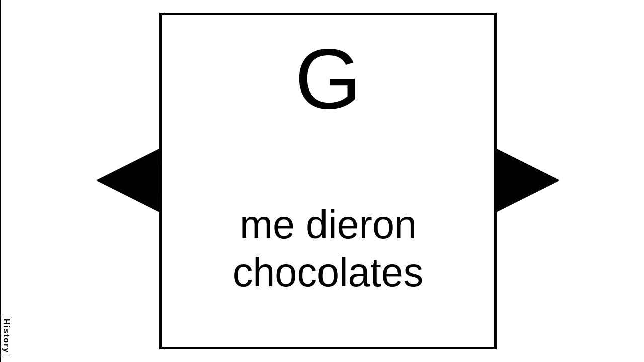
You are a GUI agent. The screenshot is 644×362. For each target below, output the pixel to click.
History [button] (6, 336)
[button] (128, 180)
